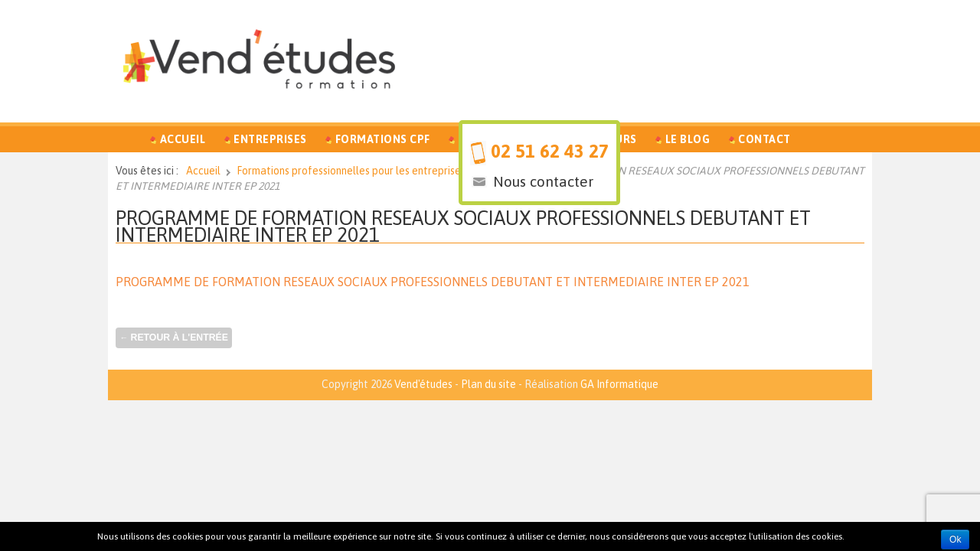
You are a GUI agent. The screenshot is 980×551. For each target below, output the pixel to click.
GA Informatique (619, 384)
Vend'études (423, 384)
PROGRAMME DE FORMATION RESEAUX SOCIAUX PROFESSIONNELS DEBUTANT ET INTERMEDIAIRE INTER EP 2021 (463, 226)
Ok (955, 540)
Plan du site (488, 384)
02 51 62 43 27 (550, 151)
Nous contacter (543, 181)
